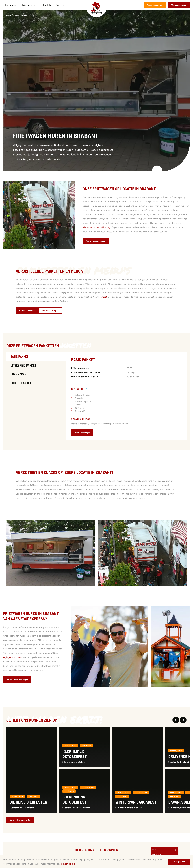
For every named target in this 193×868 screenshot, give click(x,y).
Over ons (60, 5)
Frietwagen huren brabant (24, 15)
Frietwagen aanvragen (96, 241)
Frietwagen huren (31, 5)
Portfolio (47, 5)
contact (103, 297)
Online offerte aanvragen (17, 679)
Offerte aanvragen (179, 5)
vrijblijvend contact (13, 657)
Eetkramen (12, 5)
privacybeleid (68, 864)
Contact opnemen (155, 5)
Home (9, 15)
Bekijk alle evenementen (20, 820)
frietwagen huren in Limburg (96, 227)
